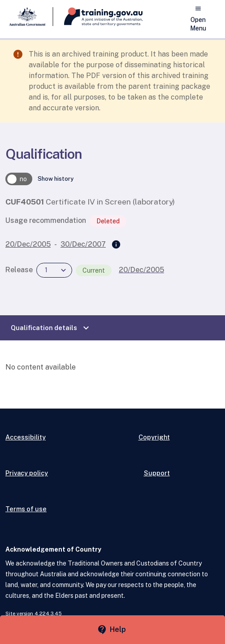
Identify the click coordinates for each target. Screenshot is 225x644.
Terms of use (26, 509)
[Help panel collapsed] (112, 630)
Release (19, 270)
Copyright (154, 437)
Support (157, 473)
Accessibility (26, 437)
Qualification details (51, 328)
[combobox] (54, 270)
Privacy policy (27, 473)
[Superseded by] (116, 245)
